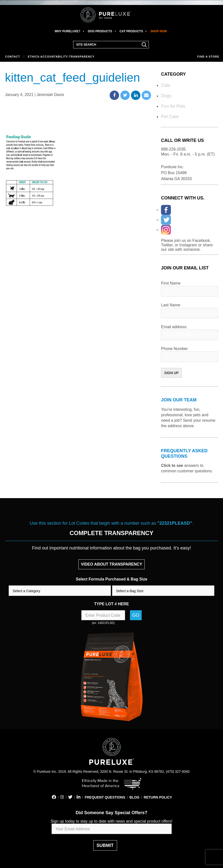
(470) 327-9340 (178, 772)
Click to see (172, 466)
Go (136, 615)
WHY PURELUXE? (70, 31)
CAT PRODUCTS (133, 31)
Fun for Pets (173, 106)
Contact (13, 57)
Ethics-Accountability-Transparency (61, 57)
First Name (171, 283)
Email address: (174, 327)
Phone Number (174, 349)
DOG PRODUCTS (102, 31)
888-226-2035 (173, 149)
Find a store (208, 57)
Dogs (166, 96)
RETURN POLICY (158, 797)
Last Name (171, 305)
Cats (166, 85)
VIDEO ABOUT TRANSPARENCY (111, 564)
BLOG (134, 797)
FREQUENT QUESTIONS (105, 797)
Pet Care (170, 117)
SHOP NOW (159, 31)
